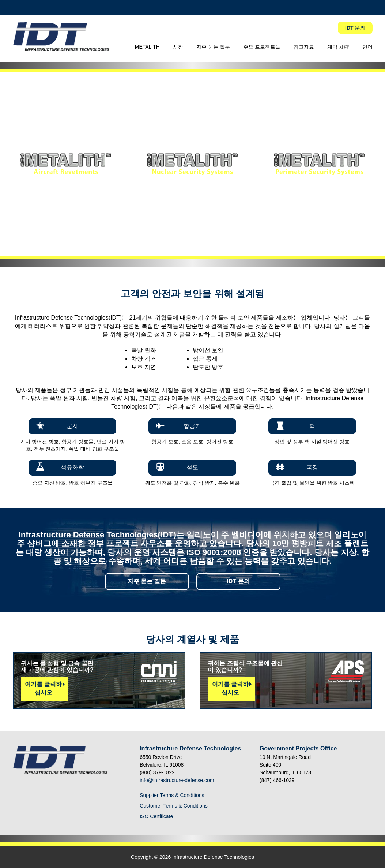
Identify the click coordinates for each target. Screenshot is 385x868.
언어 (367, 47)
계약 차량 (338, 47)
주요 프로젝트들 (262, 47)
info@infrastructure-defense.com (177, 780)
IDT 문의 (355, 28)
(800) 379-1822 (157, 772)
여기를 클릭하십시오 (43, 688)
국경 (312, 467)
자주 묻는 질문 (213, 47)
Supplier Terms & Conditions (172, 795)
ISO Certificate (156, 816)
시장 (178, 47)
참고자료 (304, 47)
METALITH (147, 47)
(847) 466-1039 (277, 780)
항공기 (192, 426)
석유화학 (72, 467)
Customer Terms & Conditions (174, 806)
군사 (72, 426)
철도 (192, 467)
